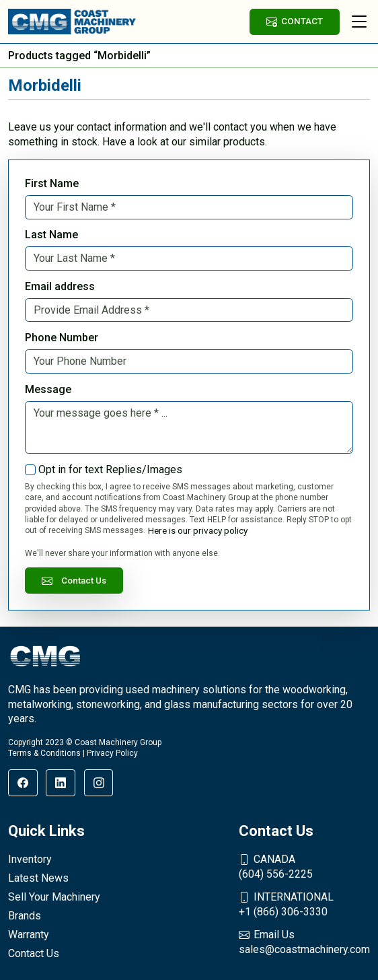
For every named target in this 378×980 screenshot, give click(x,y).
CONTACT (295, 21)
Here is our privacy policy (198, 530)
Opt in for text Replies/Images (110, 469)
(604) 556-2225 (304, 866)
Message (48, 389)
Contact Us (74, 581)
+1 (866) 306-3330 (304, 904)
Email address (60, 286)
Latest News (38, 878)
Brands (25, 916)
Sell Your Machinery (54, 897)
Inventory (30, 859)
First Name (52, 183)
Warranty (29, 935)
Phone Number (62, 338)
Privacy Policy (112, 753)
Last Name (51, 235)
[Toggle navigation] (359, 22)
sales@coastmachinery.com (304, 942)
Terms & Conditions (44, 753)
